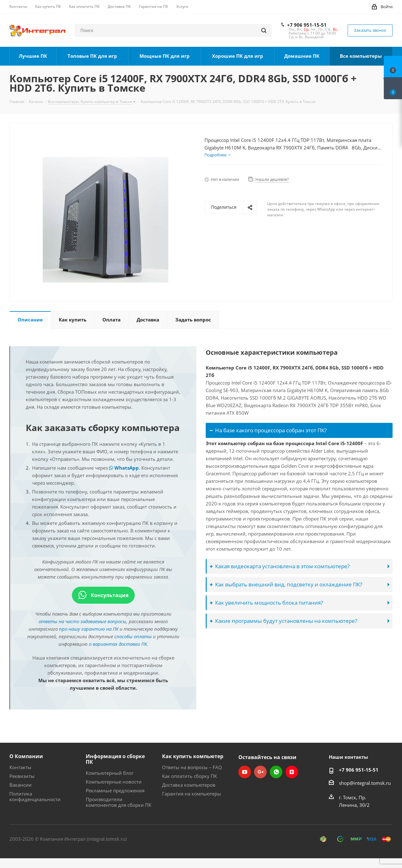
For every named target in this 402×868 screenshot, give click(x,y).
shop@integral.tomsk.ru (365, 783)
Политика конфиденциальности (35, 796)
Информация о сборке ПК (115, 759)
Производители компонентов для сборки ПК (119, 802)
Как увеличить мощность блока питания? (266, 603)
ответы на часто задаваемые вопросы (82, 621)
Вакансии (21, 785)
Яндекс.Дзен (292, 772)
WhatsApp (124, 468)
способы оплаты (133, 636)
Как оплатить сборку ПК (190, 776)
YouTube (245, 772)
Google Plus (260, 772)
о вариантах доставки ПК (118, 644)
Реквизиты (22, 776)
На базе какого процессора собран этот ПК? (268, 430)
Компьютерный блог (110, 773)
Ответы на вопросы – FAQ (192, 767)
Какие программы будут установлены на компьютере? (283, 621)
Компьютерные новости (114, 782)
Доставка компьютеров (189, 785)
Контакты (20, 767)
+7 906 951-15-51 (307, 25)
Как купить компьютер (193, 756)
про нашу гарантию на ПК (89, 629)
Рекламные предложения (115, 790)
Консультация (103, 595)
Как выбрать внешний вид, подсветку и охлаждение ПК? (286, 584)
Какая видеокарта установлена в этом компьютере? (280, 566)
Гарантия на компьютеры (192, 794)
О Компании (26, 756)
